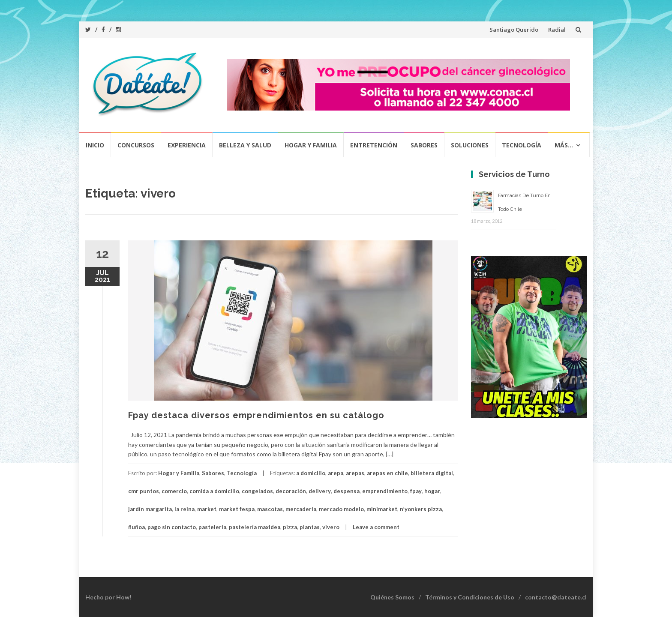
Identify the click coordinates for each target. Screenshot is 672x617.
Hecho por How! (108, 597)
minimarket (382, 509)
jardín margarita (150, 509)
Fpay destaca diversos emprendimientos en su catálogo (256, 415)
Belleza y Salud (245, 145)
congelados (257, 491)
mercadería (301, 509)
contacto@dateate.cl (556, 597)
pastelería (212, 527)
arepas (355, 473)
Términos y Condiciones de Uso (470, 597)
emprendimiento (385, 491)
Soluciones (470, 145)
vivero (331, 527)
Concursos (136, 145)
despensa (346, 491)
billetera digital (432, 473)
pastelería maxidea (255, 527)
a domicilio (311, 473)
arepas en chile (387, 473)
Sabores (424, 145)
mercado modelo (341, 509)
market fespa (237, 509)
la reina (184, 509)
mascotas (270, 509)
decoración (291, 491)
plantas (310, 527)
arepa (336, 473)
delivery (320, 491)
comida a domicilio (214, 491)
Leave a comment (376, 527)
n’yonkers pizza (421, 509)
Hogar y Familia (311, 145)
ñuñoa (136, 527)
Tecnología (522, 145)
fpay (416, 491)
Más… (564, 145)
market (207, 509)
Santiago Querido (514, 30)
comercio (174, 491)
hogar (432, 491)
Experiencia (187, 145)
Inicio (95, 145)
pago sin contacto (172, 527)
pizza (290, 527)
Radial (557, 30)
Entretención (374, 145)
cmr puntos (144, 491)
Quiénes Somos (392, 597)
